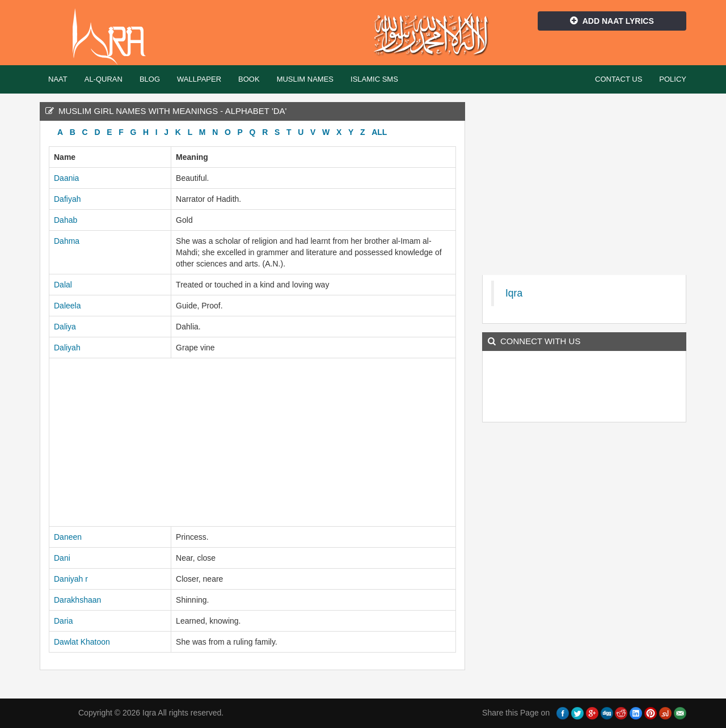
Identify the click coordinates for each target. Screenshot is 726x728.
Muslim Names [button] (305, 79)
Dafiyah (67, 199)
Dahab (66, 220)
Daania (66, 178)
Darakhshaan (77, 600)
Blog (150, 79)
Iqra (114, 37)
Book (249, 79)
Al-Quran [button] (104, 79)
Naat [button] (58, 79)
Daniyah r (71, 579)
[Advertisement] (252, 442)
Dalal (63, 285)
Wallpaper (199, 79)
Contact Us (619, 79)
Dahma (67, 241)
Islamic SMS (374, 79)
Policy (673, 79)
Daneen (68, 537)
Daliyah (67, 348)
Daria (63, 621)
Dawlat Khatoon (82, 642)
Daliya (65, 327)
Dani (62, 558)
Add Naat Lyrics (612, 21)
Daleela (67, 306)
